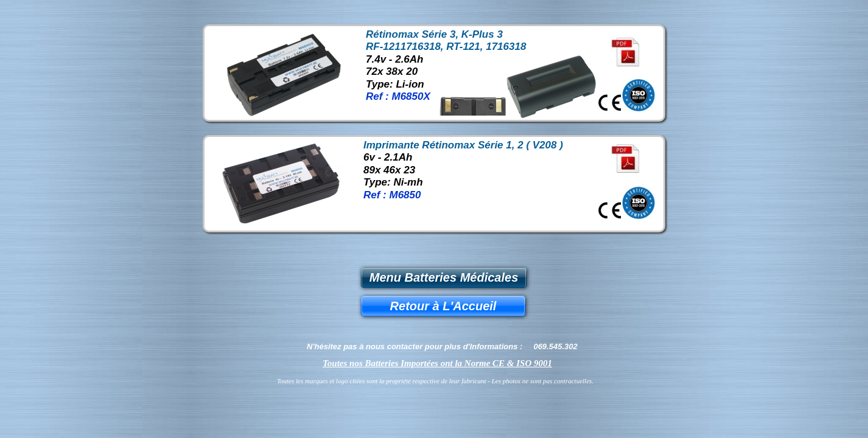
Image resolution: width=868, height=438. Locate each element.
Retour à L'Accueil (443, 306)
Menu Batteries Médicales (444, 277)
